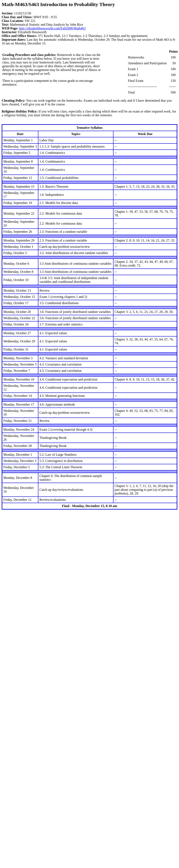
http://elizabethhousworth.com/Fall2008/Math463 (52, 28)
